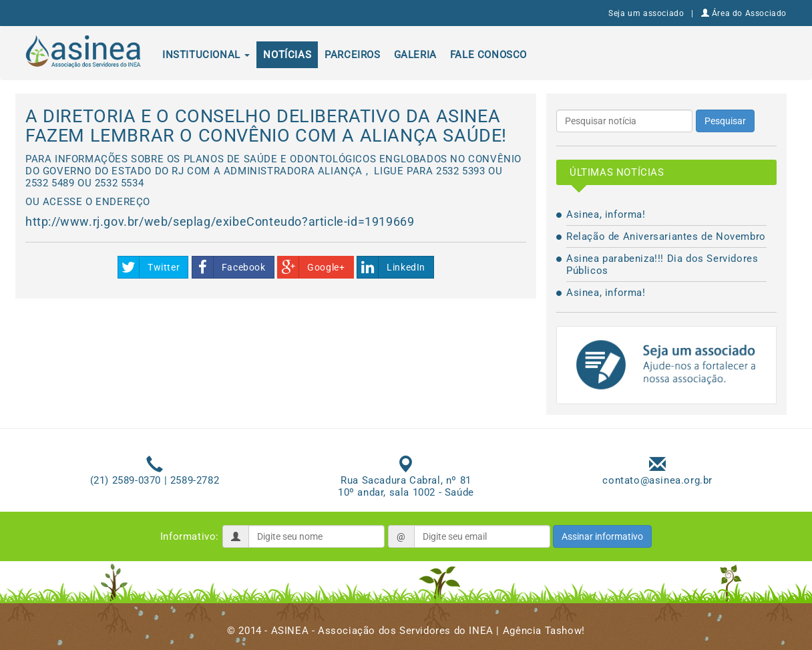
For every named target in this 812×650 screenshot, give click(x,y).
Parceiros (352, 55)
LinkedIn (391, 267)
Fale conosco (488, 55)
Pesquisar (725, 121)
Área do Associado (744, 13)
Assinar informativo (602, 536)
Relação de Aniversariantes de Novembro (666, 236)
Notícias (287, 55)
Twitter (149, 267)
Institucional (206, 55)
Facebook (229, 267)
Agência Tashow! (544, 631)
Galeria (415, 55)
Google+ (311, 267)
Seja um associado (646, 13)
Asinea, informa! (606, 214)
